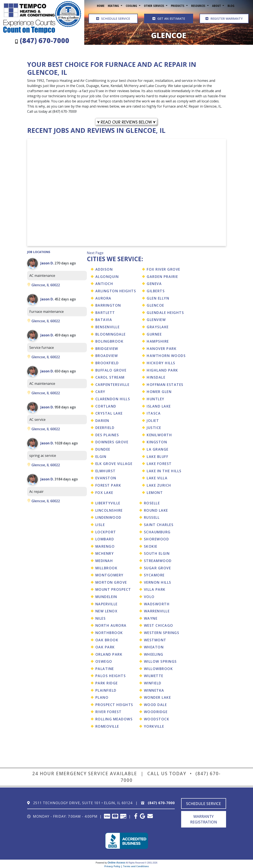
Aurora (103, 298)
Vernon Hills (158, 582)
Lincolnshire (109, 510)
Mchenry (105, 553)
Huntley (156, 399)
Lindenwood (108, 517)
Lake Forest (159, 464)
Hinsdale (156, 377)
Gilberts (156, 291)
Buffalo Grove (111, 370)
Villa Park (155, 589)
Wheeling (154, 654)
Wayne (151, 618)
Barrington (108, 305)
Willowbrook (158, 669)
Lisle (100, 525)
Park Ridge (107, 683)
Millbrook (107, 568)
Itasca (154, 413)
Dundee (103, 449)
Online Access (116, 863)
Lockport (106, 532)
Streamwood (158, 561)
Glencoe (155, 305)
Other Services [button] (155, 6)
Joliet (153, 421)
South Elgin (157, 553)
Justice (154, 428)
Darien (102, 421)
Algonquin (107, 277)
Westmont (155, 640)
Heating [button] (114, 6)
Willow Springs (160, 661)
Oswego (104, 661)
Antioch (104, 284)
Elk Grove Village (114, 464)
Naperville (107, 604)
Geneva (154, 284)
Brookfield (107, 363)
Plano (102, 697)
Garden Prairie (162, 277)
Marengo (105, 546)
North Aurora (111, 625)
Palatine (105, 669)
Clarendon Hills (113, 399)
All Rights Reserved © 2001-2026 (141, 863)
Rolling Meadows (114, 719)
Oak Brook (107, 640)
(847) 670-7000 (161, 803)
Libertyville (108, 503)
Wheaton (154, 647)
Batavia (104, 320)
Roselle (152, 503)
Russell (152, 517)
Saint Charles (159, 525)
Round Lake (156, 510)
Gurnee (154, 334)
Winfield (153, 683)
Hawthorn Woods (166, 356)
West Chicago (159, 625)
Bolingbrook (109, 341)
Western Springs (162, 633)
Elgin (101, 457)
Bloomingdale (111, 334)
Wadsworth (157, 604)
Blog (231, 6)
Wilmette (154, 676)
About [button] (217, 6)
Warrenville (157, 611)
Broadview (107, 356)
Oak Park (105, 647)
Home (101, 6)
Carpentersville (112, 385)
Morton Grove (111, 582)
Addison (104, 269)
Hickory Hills (161, 363)
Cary (100, 392)
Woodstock (157, 719)
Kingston (157, 442)
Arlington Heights (116, 291)
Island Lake (159, 406)
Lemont (155, 493)
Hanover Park (162, 349)
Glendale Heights (165, 313)
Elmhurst (106, 471)
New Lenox (107, 611)
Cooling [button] (132, 6)
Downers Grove (112, 442)
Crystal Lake (109, 413)
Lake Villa (157, 478)
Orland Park (109, 654)
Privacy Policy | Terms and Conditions (127, 866)
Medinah (104, 561)
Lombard (105, 539)
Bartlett (105, 313)
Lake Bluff (158, 457)
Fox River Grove (163, 269)
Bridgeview (107, 349)
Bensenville (108, 327)
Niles (101, 618)
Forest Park (108, 485)
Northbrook (109, 633)
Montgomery (109, 575)
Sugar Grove (158, 568)
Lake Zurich (159, 485)
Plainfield (106, 690)
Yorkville (154, 726)
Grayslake (158, 327)
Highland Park (162, 370)
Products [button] (178, 6)
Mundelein (106, 597)
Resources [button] (199, 6)
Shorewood (157, 539)
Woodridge (156, 712)
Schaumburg (157, 532)
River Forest (109, 712)
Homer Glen (159, 392)
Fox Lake (104, 493)
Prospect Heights (114, 705)
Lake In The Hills (164, 471)
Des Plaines (107, 435)
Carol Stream (110, 377)
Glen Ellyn (158, 298)
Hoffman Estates (165, 385)
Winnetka (154, 690)
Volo (149, 597)
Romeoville (107, 726)
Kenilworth (159, 435)
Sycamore (154, 575)
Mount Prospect (113, 589)
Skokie (151, 546)
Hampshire (158, 341)
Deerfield (105, 428)
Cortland (106, 406)
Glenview (156, 320)
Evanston (106, 478)
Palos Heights (111, 676)
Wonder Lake (158, 697)
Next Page (95, 253)
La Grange (158, 449)
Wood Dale (155, 705)
